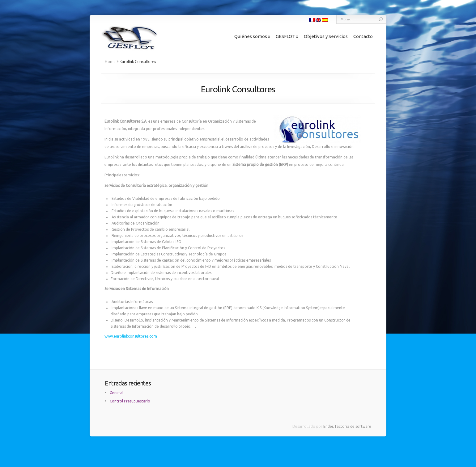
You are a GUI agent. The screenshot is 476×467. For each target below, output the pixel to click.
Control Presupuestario (130, 401)
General (117, 393)
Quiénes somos (252, 36)
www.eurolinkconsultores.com (131, 336)
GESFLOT (287, 36)
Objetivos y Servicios (326, 36)
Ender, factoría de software (347, 426)
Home (110, 61)
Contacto (363, 36)
